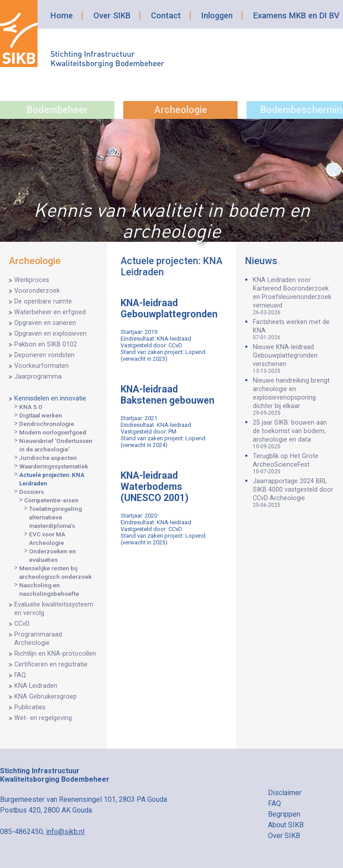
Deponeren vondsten (44, 355)
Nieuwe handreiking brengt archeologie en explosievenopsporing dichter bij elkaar (293, 396)
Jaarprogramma (38, 377)
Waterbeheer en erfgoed (50, 312)
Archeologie (181, 110)
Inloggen (217, 15)
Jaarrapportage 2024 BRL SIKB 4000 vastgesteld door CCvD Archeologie (293, 493)
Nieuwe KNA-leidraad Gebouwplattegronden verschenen (293, 359)
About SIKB (286, 825)
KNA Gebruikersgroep (46, 697)
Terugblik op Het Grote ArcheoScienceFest (293, 463)
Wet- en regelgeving (43, 718)
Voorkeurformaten (42, 366)
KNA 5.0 (31, 407)
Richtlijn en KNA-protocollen (55, 654)
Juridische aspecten (48, 458)
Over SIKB (112, 15)
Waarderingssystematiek (54, 466)
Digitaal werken (41, 415)
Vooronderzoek (37, 291)
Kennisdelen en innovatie (50, 398)
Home (62, 15)
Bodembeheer (57, 110)
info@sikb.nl (65, 832)
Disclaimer (285, 793)
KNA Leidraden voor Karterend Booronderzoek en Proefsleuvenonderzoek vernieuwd (293, 296)
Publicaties (30, 707)
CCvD (22, 624)
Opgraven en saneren (45, 323)
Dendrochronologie (47, 424)
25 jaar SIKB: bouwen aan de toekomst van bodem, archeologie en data (293, 434)
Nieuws (261, 261)
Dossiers (31, 492)
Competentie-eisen (51, 500)
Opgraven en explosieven (50, 334)
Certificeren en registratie (51, 664)
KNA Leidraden (36, 686)
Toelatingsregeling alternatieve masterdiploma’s (55, 517)
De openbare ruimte (43, 301)
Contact (166, 15)
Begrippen (284, 814)
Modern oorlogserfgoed (53, 432)
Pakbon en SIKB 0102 (46, 344)
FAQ (20, 675)
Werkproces (32, 280)
